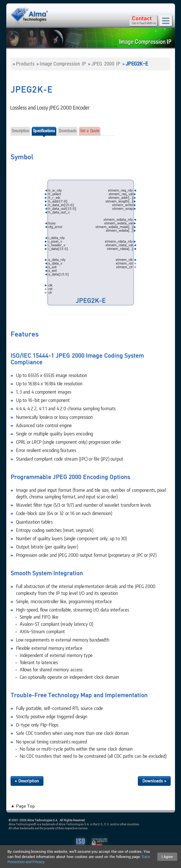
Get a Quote (90, 131)
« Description (27, 781)
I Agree (167, 857)
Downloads (68, 131)
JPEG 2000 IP (106, 64)
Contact (142, 19)
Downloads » (154, 781)
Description (21, 131)
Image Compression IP (63, 64)
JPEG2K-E (137, 64)
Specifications (44, 131)
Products (25, 64)
